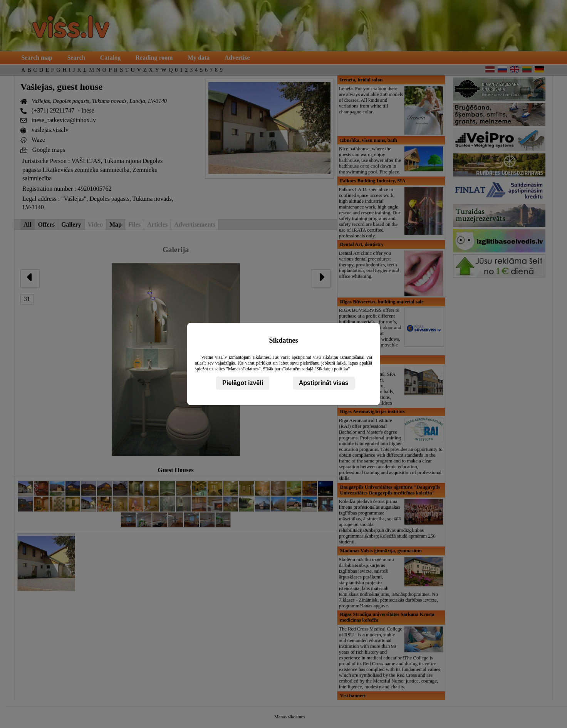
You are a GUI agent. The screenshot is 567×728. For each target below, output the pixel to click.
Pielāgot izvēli (243, 383)
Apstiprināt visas (324, 383)
